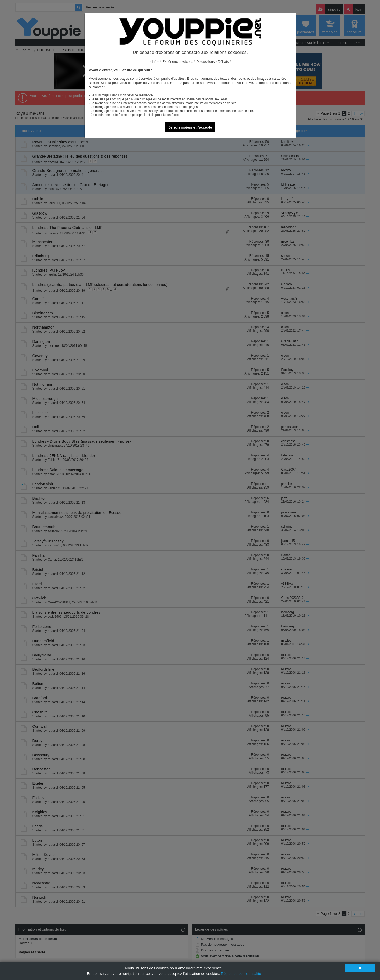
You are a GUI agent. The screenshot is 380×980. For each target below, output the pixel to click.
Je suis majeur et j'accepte (190, 127)
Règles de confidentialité (241, 974)
